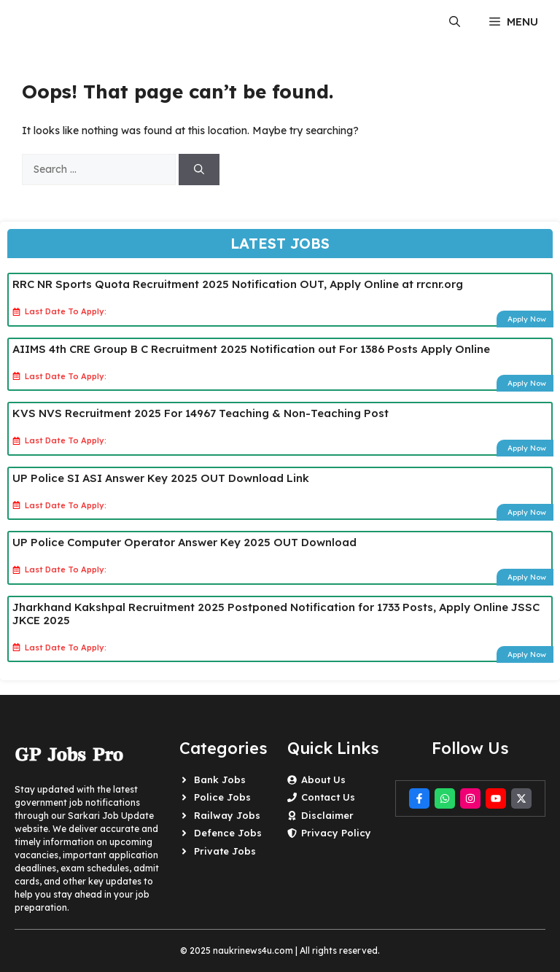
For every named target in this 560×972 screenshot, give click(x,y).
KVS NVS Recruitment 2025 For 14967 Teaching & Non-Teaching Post (201, 413)
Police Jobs (222, 797)
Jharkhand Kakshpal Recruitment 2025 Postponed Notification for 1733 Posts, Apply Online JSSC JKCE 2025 (276, 614)
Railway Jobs (227, 815)
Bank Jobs (220, 779)
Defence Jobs (228, 833)
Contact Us (328, 797)
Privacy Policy (336, 833)
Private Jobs (225, 851)
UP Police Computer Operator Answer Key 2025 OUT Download (184, 542)
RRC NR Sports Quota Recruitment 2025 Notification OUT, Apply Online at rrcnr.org (238, 284)
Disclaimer (327, 815)
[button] (455, 22)
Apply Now (527, 319)
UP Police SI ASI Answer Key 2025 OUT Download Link (161, 478)
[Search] (199, 170)
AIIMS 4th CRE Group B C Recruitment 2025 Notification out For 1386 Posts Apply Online (251, 349)
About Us (323, 779)
